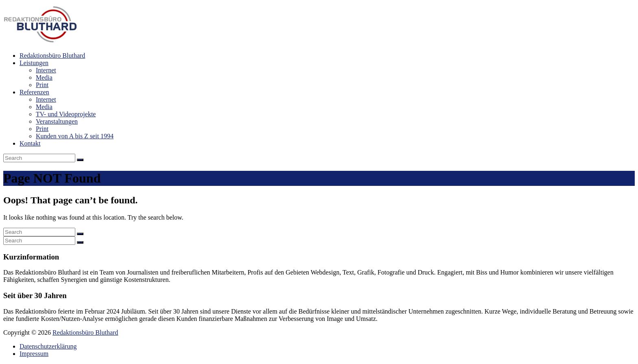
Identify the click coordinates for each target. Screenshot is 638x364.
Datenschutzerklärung (48, 346)
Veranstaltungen (57, 121)
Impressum (34, 354)
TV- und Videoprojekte (66, 114)
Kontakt (30, 143)
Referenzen (34, 92)
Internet (46, 70)
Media (44, 77)
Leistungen (34, 63)
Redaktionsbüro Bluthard (52, 56)
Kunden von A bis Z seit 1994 (75, 136)
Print (42, 85)
